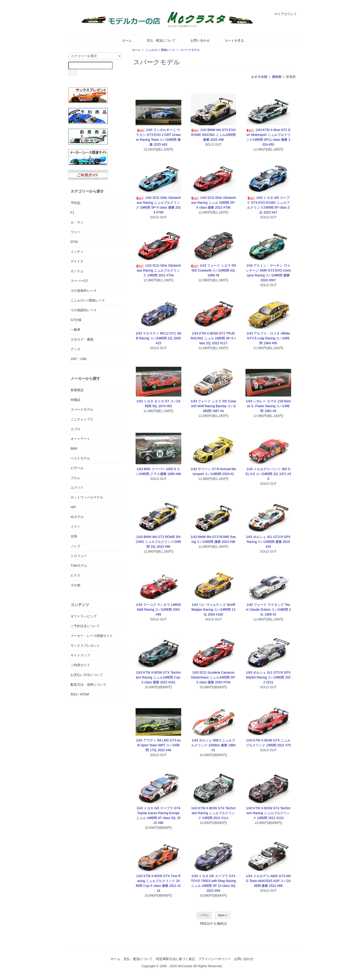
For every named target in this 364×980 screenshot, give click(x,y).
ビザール (77, 468)
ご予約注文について (85, 626)
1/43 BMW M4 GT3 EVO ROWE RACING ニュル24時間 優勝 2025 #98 (213, 135)
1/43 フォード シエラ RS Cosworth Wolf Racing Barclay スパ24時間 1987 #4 (213, 406)
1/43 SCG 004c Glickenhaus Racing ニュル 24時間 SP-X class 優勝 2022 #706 (213, 203)
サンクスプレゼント (85, 646)
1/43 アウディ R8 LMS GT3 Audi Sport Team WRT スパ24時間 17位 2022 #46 (158, 745)
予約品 (75, 203)
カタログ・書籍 (82, 339)
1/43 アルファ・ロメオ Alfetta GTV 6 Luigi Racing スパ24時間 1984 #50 (268, 338)
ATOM (84, 694)
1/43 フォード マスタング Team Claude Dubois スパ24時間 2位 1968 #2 (268, 610)
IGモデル (77, 517)
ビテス (75, 575)
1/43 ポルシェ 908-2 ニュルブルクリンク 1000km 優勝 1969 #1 (213, 745)
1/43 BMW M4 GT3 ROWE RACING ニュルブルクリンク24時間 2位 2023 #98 (158, 542)
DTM (74, 242)
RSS (74, 694)
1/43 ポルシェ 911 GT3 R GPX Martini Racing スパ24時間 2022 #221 (268, 677)
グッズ (75, 349)
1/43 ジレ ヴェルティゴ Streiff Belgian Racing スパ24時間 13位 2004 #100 (213, 610)
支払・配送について (158, 40)
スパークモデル (190, 50)
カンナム (77, 271)
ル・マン (77, 222)
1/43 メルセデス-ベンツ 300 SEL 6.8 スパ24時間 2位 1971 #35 (268, 474)
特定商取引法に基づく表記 (175, 959)
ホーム (124, 40)
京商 (74, 536)
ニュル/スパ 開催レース (160, 50)
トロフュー (79, 556)
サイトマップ (80, 655)
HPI (73, 507)
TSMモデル (79, 566)
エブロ (75, 429)
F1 (72, 213)
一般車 (75, 330)
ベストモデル (80, 458)
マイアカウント (283, 14)
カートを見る (231, 40)
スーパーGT (79, 281)
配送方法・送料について (88, 685)
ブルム (75, 478)
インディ (77, 252)
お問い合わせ (197, 40)
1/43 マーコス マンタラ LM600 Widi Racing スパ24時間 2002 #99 (158, 610)
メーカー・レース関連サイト (92, 636)
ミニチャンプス (82, 419)
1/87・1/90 (79, 359)
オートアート (80, 439)
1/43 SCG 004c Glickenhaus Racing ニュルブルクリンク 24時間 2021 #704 (158, 270)
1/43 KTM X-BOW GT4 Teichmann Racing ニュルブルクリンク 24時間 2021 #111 (213, 813)
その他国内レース (84, 310)
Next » (223, 915)
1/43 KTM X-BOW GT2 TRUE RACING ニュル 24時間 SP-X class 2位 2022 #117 (213, 338)
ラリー (75, 232)
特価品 (75, 400)
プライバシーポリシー (214, 959)
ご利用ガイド (80, 665)
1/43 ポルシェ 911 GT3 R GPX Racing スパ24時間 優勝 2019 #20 (268, 542)
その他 (75, 585)
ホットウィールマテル (87, 497)
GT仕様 (76, 320)
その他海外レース (84, 291)
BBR (74, 449)
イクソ (75, 527)
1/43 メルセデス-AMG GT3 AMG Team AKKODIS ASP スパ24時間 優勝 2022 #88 (268, 881)
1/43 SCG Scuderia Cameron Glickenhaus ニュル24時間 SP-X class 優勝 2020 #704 (213, 677)
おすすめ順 (259, 77)
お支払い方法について (87, 675)
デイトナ (77, 261)
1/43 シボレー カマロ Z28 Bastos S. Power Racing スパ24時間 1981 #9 (268, 406)
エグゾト (77, 488)
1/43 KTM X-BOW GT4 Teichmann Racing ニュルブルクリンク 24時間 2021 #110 (268, 813)
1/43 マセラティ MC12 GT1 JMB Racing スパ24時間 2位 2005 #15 (158, 338)
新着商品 (77, 390)
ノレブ (75, 546)
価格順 (277, 77)
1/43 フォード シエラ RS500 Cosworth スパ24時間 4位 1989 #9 (213, 270)
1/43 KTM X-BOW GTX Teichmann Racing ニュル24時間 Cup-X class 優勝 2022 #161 (158, 677)
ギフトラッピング (84, 616)
